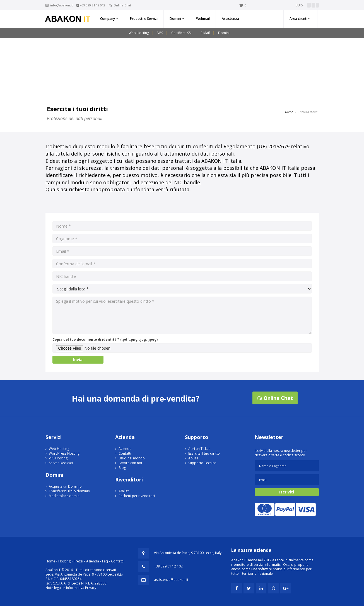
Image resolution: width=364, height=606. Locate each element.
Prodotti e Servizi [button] (144, 19)
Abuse (193, 458)
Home (289, 112)
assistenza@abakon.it (171, 580)
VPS (160, 33)
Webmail (203, 19)
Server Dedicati (61, 463)
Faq (105, 561)
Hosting (64, 561)
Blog (122, 468)
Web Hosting (139, 33)
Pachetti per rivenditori (137, 496)
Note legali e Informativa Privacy (71, 588)
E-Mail (205, 33)
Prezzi (78, 561)
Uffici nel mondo (132, 458)
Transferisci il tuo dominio (69, 491)
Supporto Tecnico (202, 463)
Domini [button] (177, 19)
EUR (300, 5)
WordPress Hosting (64, 453)
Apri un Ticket (199, 449)
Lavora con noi (130, 463)
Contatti (125, 453)
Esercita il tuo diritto (204, 453)
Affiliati (124, 491)
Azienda (125, 449)
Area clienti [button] (300, 19)
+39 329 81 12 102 (168, 566)
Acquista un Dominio (65, 486)
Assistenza (230, 19)
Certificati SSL (182, 33)
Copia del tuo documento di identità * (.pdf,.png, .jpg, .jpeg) (105, 339)
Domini (224, 33)
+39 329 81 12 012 (92, 5)
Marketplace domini (65, 496)
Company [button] (109, 19)
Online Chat (122, 5)
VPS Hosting (58, 458)
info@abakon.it (62, 5)
